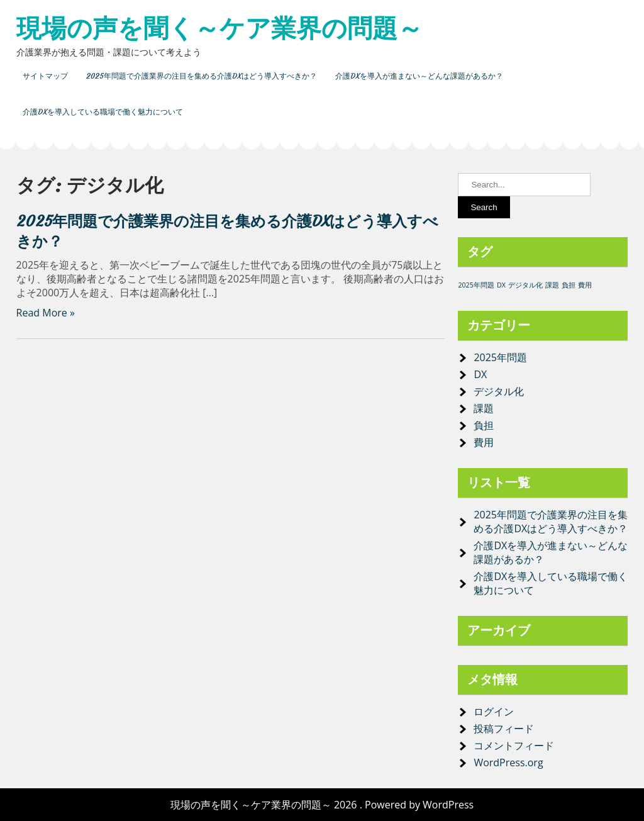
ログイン (494, 712)
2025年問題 (500, 357)
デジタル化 (499, 391)
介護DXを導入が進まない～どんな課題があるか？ (419, 76)
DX (480, 374)
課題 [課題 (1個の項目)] (552, 285)
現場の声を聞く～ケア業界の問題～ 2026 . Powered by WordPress (322, 805)
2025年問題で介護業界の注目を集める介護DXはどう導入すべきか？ (202, 76)
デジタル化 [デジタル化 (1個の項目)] (525, 285)
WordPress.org (508, 762)
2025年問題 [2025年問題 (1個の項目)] (476, 285)
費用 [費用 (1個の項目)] (585, 285)
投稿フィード (504, 729)
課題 (484, 408)
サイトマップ (45, 76)
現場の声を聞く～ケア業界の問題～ (219, 28)
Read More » (46, 313)
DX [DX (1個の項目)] (501, 285)
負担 (484, 425)
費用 (484, 442)
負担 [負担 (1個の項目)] (569, 285)
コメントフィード (514, 746)
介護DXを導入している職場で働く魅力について (103, 112)
